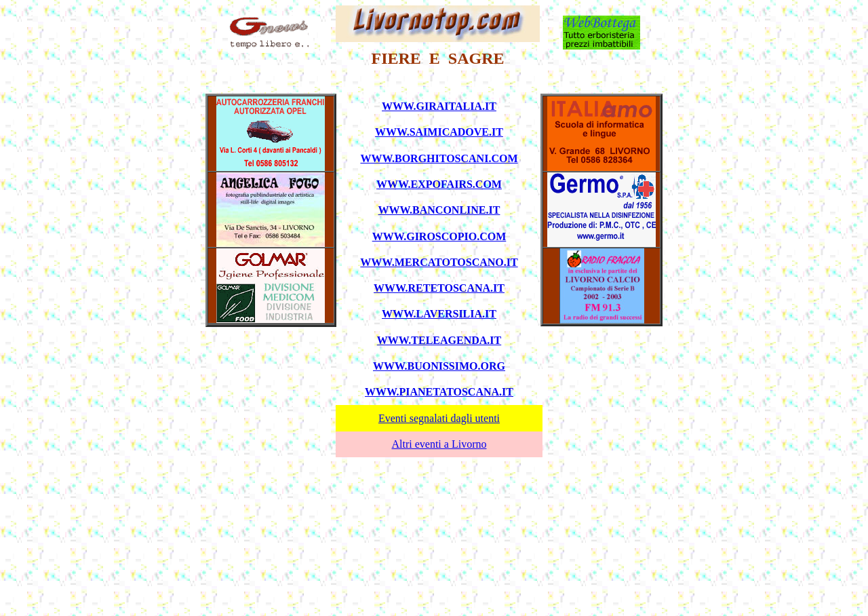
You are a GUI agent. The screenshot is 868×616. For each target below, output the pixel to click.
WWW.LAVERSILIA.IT (439, 314)
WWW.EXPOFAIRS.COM (439, 184)
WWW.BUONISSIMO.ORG (439, 366)
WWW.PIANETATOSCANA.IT (439, 392)
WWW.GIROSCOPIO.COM (439, 236)
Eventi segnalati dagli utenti (439, 418)
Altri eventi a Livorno (439, 444)
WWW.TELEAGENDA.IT (439, 340)
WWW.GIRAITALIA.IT (439, 106)
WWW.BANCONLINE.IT (439, 210)
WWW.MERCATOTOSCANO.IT (439, 262)
